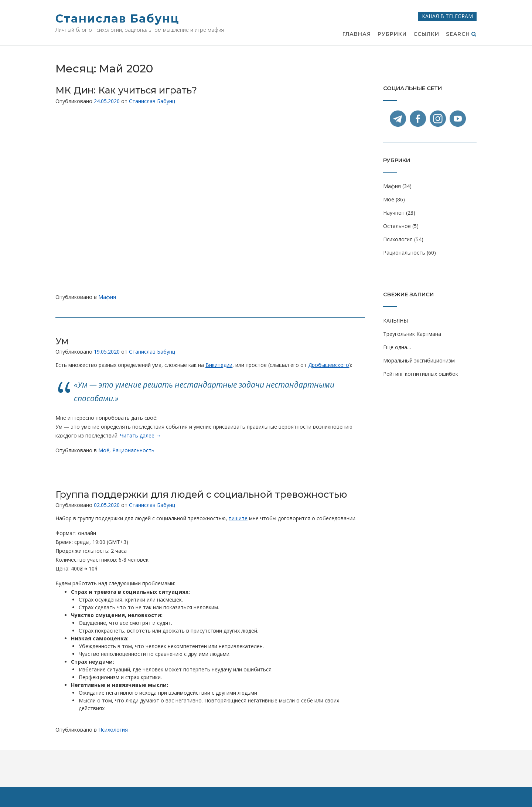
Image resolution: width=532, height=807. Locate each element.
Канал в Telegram (447, 16)
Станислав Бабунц (117, 19)
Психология (113, 730)
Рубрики (392, 34)
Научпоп (394, 213)
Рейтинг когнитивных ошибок (421, 374)
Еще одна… (397, 347)
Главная (357, 34)
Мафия (107, 297)
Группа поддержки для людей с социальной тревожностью (201, 494)
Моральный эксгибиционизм (419, 360)
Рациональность (133, 450)
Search (461, 34)
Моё (104, 450)
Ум (62, 341)
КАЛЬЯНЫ (395, 321)
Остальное (397, 226)
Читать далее (141, 435)
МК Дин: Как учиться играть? (126, 90)
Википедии (219, 365)
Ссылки (426, 34)
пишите (238, 518)
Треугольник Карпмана (412, 334)
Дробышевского (329, 365)
